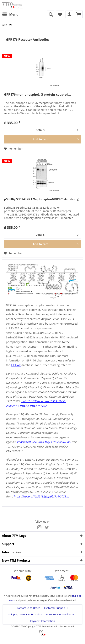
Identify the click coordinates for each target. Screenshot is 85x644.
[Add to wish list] (13, 149)
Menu (10, 14)
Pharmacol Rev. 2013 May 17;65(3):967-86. (44, 442)
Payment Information (42, 621)
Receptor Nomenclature (60, 614)
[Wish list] (60, 14)
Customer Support (55, 608)
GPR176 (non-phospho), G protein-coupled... (38, 95)
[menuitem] (10, 14)
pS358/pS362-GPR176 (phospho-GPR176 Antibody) (42, 199)
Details (57, 129)
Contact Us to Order (28, 608)
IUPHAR (16, 365)
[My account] (69, 14)
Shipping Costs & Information (25, 614)
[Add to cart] (42, 139)
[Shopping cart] (79, 14)
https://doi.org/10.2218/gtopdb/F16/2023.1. (41, 496)
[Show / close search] (50, 14)
